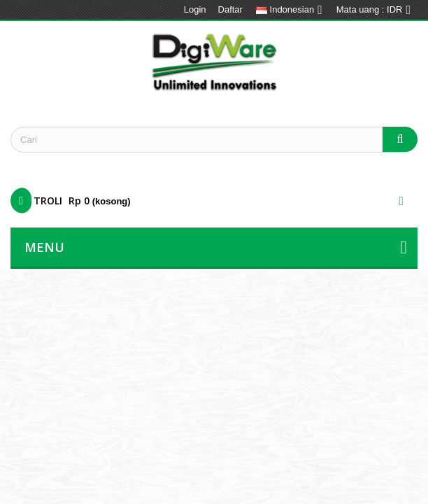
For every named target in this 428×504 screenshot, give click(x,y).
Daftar (230, 9)
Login (195, 9)
